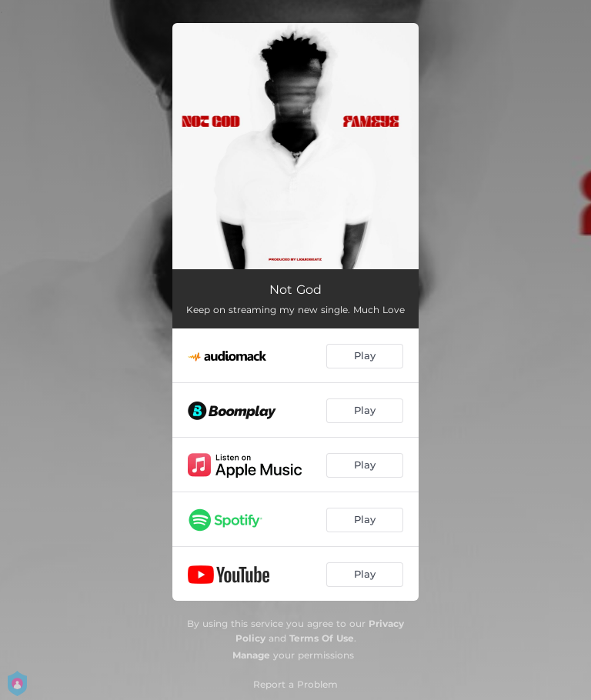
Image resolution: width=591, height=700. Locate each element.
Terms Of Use (322, 638)
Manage (251, 655)
